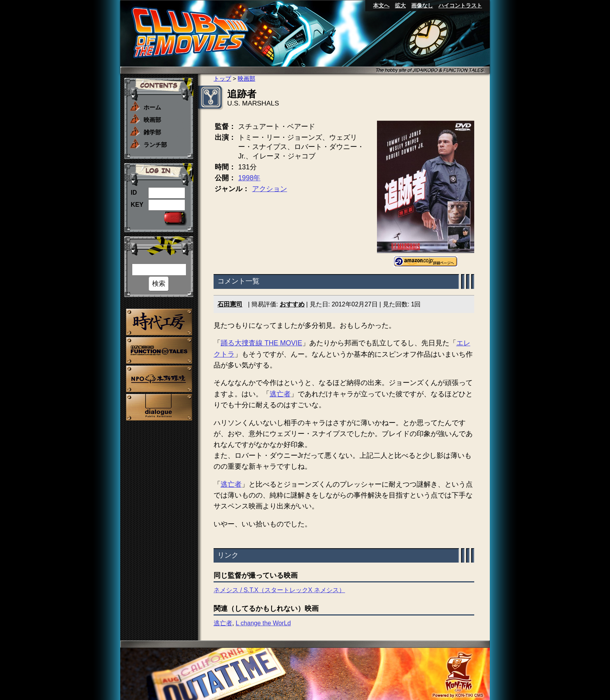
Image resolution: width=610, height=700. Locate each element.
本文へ (381, 5)
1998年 (249, 178)
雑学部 (152, 132)
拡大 (400, 5)
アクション (270, 189)
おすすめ (292, 304)
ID (134, 193)
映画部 (152, 120)
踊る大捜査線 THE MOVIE (261, 343)
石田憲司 (230, 304)
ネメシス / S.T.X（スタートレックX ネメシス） (279, 590)
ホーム (152, 107)
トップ (222, 78)
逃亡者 (280, 394)
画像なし (422, 5)
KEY (137, 205)
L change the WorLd (263, 623)
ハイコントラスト (460, 5)
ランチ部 (155, 145)
